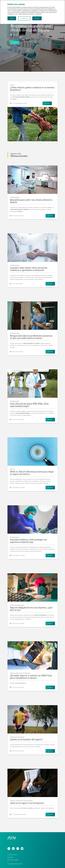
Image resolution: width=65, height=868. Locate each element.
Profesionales (15, 197)
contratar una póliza (27, 808)
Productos (27, 673)
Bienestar (21, 605)
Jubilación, (19, 673)
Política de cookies (12, 855)
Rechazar (37, 18)
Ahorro (12, 85)
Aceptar (12, 18)
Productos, (14, 605)
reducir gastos (21, 683)
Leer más (15, 42)
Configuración (24, 18)
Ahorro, (13, 673)
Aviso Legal (10, 857)
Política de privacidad (13, 860)
